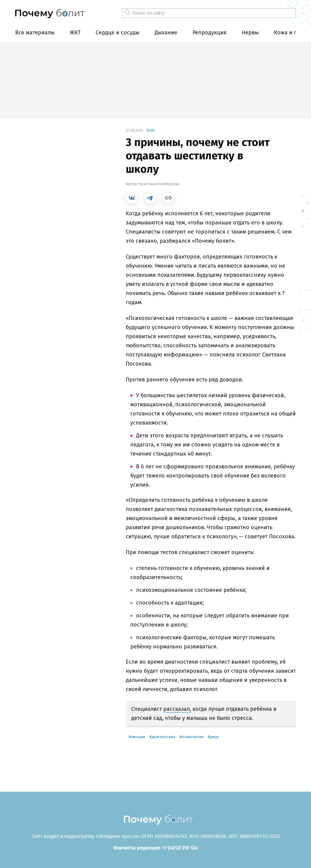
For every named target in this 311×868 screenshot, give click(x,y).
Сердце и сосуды (118, 33)
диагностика (163, 737)
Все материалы (35, 33)
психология (193, 737)
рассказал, (177, 709)
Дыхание (166, 33)
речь (214, 737)
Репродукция (210, 33)
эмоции (138, 737)
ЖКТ (75, 33)
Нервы (250, 33)
